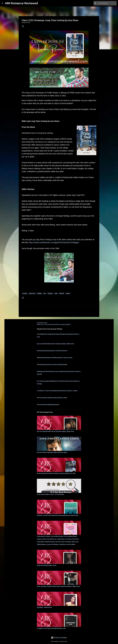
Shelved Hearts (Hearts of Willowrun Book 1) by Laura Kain (55, 358)
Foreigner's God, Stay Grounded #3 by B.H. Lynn (51, 628)
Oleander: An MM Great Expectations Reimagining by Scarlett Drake (57, 515)
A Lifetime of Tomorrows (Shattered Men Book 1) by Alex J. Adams (57, 391)
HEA (45, 293)
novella (50, 293)
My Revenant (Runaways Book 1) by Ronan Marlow (52, 351)
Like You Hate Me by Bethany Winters (48, 405)
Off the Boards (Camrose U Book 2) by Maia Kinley (52, 365)
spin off (62, 293)
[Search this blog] (107, 3)
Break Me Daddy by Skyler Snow (47, 565)
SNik (56, 293)
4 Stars (25, 293)
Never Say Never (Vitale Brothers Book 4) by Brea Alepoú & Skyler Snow (58, 586)
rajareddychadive (63, 641)
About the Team (42, 323)
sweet (68, 293)
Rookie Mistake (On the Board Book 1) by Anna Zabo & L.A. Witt (56, 473)
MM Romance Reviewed (22, 3)
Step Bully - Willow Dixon (44, 607)
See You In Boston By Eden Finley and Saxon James (52, 398)
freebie (39, 293)
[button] (23, 26)
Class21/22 (32, 293)
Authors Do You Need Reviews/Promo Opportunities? (54, 324)
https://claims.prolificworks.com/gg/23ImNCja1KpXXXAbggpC (54, 242)
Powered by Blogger (59, 638)
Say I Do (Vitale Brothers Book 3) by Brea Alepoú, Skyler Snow (55, 344)
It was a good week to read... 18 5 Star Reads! (50, 494)
